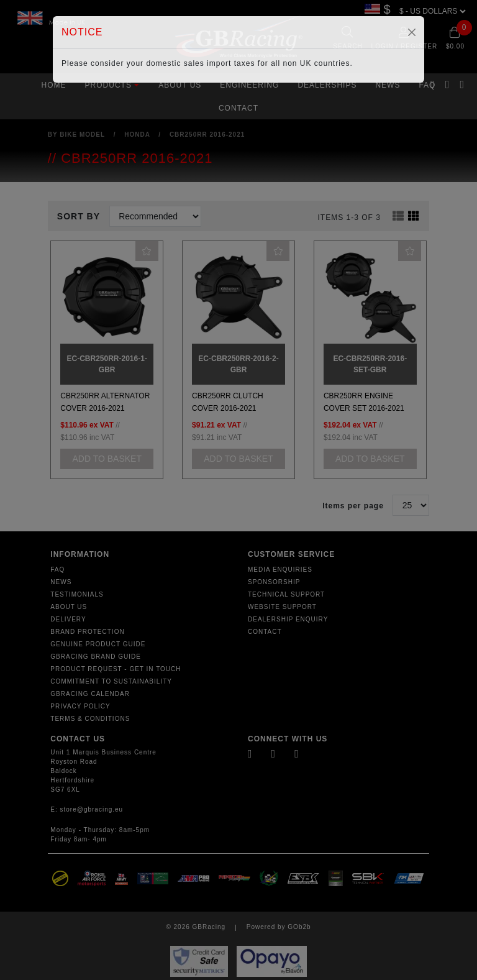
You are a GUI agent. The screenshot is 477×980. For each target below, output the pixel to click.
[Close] (412, 32)
